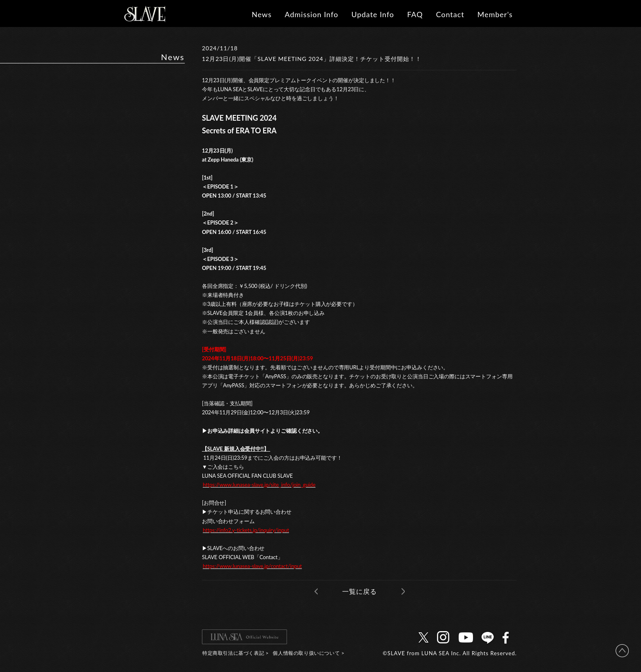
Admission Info (311, 14)
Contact (450, 14)
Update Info (373, 14)
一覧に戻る (360, 591)
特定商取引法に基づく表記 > (235, 653)
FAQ (415, 14)
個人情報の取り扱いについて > (308, 653)
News (262, 14)
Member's (495, 14)
